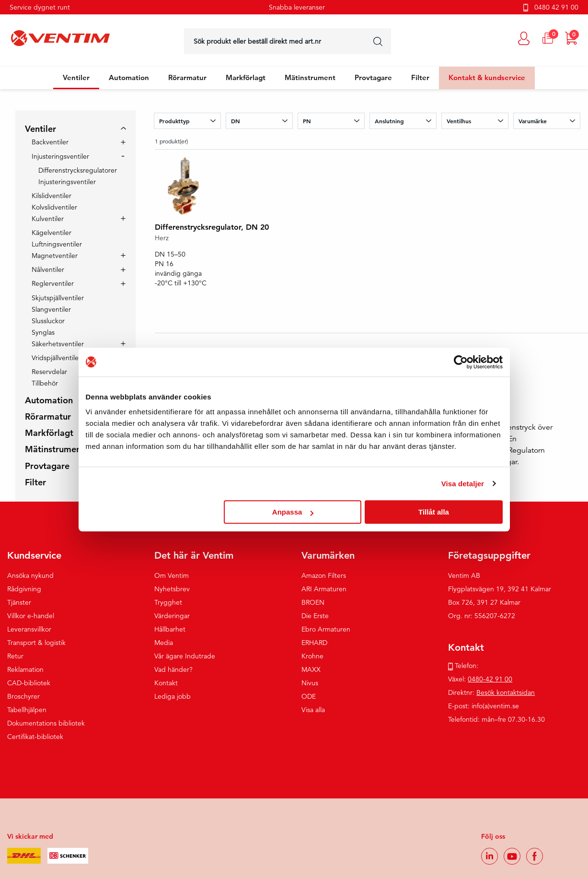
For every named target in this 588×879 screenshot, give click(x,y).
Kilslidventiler (52, 196)
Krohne (312, 656)
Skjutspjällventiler (58, 298)
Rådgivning (24, 589)
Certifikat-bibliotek (35, 737)
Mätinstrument (310, 77)
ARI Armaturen (324, 589)
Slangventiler (51, 309)
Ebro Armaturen (326, 629)
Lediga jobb (173, 696)
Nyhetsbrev (172, 589)
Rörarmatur (187, 77)
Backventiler (50, 142)
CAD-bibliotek (29, 683)
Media (164, 643)
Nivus (310, 683)
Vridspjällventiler (56, 358)
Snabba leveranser (297, 7)
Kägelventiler (52, 233)
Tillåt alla (434, 512)
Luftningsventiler (57, 244)
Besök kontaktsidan (506, 692)
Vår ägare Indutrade (185, 656)
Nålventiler (48, 270)
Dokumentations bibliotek (46, 723)
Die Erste (315, 616)
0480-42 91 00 (490, 679)
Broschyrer (23, 696)
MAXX (311, 669)
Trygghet (168, 602)
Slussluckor (48, 321)
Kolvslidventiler (54, 207)
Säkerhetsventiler (58, 344)
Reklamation (25, 669)
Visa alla (313, 710)
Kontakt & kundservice (487, 77)
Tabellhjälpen (27, 710)
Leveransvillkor (29, 629)
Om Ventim (172, 575)
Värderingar (172, 616)
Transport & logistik (36, 643)
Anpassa (293, 512)
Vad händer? (173, 669)
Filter (420, 77)
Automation (129, 77)
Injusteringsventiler (60, 157)
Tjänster (19, 602)
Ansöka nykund (30, 575)
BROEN (313, 602)
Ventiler (76, 77)
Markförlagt (246, 77)
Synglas (43, 332)
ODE (309, 696)
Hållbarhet (170, 629)
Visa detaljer (463, 484)
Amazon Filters (324, 575)
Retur (15, 656)
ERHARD (314, 643)
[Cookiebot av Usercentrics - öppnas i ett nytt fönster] (461, 362)
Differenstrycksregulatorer (78, 170)
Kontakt (166, 683)
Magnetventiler (55, 256)
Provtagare (373, 77)
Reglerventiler (53, 284)
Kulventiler (48, 219)
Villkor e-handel (31, 616)
